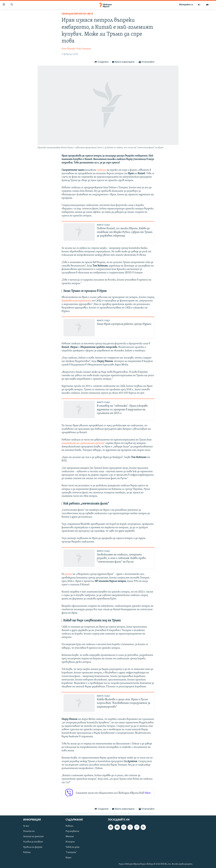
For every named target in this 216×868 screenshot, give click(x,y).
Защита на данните (33, 837)
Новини (69, 826)
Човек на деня (72, 847)
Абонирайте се (186, 5)
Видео (68, 858)
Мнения (70, 837)
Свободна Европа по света (77, 14)
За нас (26, 826)
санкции (102, 170)
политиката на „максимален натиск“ (83, 443)
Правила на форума (33, 847)
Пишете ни (29, 831)
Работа (27, 852)
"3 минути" (71, 852)
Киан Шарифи (68, 49)
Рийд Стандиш (84, 49)
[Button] (101, 62)
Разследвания (72, 831)
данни (69, 574)
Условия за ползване (33, 842)
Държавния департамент (77, 301)
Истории (70, 842)
